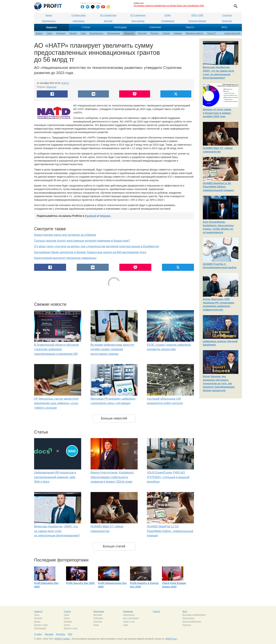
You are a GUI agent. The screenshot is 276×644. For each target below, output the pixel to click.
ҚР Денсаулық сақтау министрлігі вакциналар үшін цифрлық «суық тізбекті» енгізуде (56, 403)
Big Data (108, 21)
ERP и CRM (197, 15)
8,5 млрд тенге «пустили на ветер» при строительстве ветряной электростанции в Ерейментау (97, 246)
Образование (114, 33)
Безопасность (49, 21)
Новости (51, 27)
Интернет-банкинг (197, 21)
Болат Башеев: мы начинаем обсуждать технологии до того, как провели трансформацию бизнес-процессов (219, 383)
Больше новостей (114, 418)
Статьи (86, 27)
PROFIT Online (62, 639)
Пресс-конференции (192, 621)
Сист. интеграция (131, 618)
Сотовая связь (79, 15)
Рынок (67, 618)
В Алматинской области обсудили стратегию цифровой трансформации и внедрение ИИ (56, 349)
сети (133, 621)
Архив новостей (232, 33)
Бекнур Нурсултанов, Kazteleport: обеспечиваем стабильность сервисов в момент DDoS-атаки (112, 477)
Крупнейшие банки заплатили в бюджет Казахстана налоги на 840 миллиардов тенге (90, 252)
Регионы (155, 33)
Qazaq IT (211, 33)
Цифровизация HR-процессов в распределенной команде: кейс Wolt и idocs (55, 477)
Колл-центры (138, 21)
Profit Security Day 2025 (80, 583)
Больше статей (114, 546)
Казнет (49, 15)
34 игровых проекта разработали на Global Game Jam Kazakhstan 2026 (169, 6)
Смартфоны (79, 21)
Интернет (61, 33)
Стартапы (227, 15)
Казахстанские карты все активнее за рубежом (65, 235)
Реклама (49, 634)
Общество (129, 33)
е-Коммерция (168, 21)
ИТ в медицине (138, 15)
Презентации (188, 618)
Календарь (121, 27)
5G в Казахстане (108, 15)
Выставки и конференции (194, 615)
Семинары (98, 618)
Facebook (91, 216)
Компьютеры (129, 615)
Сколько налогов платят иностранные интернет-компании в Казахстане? (82, 241)
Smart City (227, 21)
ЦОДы (168, 15)
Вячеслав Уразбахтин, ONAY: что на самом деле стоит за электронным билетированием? (57, 531)
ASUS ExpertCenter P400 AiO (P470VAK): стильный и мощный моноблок (168, 477)
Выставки (98, 615)
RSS (70, 634)
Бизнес (39, 33)
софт (45, 625)
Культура (142, 33)
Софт (83, 33)
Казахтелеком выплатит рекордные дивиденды (65, 258)
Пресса (190, 27)
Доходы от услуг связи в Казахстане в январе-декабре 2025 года (217, 113)
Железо (73, 33)
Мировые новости (195, 33)
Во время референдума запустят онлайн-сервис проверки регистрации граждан (112, 349)
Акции (96, 625)
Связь (49, 33)
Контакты (61, 634)
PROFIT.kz (171, 639)
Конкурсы (98, 621)
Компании (155, 27)
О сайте (38, 634)
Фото (224, 27)
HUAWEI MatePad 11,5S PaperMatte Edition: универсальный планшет (170, 531)
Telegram (105, 216)
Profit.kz (65, 83)
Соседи (166, 33)
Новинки (178, 33)
